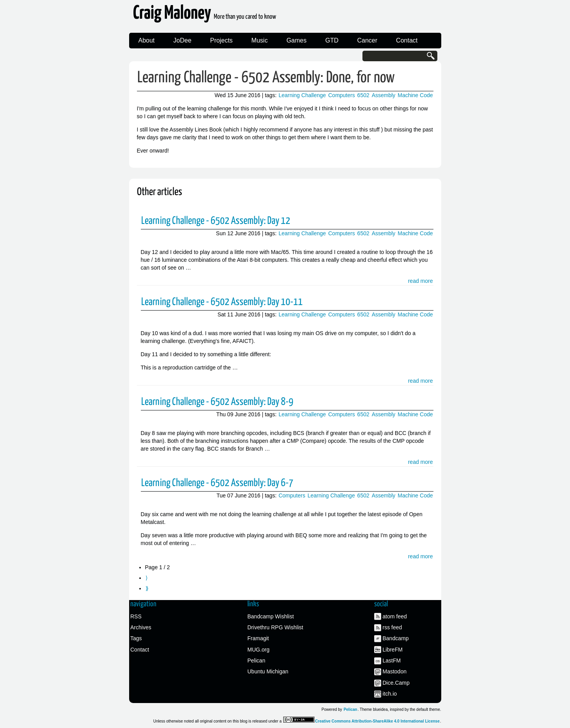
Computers (341, 95)
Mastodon (395, 671)
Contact (407, 40)
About (147, 40)
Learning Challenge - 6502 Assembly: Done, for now (266, 78)
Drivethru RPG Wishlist (275, 627)
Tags (136, 638)
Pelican (256, 661)
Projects (222, 40)
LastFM (392, 661)
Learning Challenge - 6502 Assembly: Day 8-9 (217, 402)
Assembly (384, 95)
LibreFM (393, 650)
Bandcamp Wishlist (271, 616)
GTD (332, 40)
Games (297, 40)
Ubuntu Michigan (268, 671)
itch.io (390, 694)
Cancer (368, 40)
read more (421, 281)
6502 (363, 95)
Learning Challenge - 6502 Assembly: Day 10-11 (222, 302)
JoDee (182, 40)
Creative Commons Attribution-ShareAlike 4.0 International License (377, 721)
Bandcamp (396, 638)
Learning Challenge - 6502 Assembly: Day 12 (216, 221)
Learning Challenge (302, 95)
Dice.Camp (396, 683)
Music (259, 40)
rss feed (392, 627)
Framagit (258, 638)
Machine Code (415, 95)
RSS (136, 616)
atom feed (395, 616)
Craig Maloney (205, 15)
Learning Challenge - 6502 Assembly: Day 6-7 (217, 483)
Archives (141, 627)
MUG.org (258, 650)
